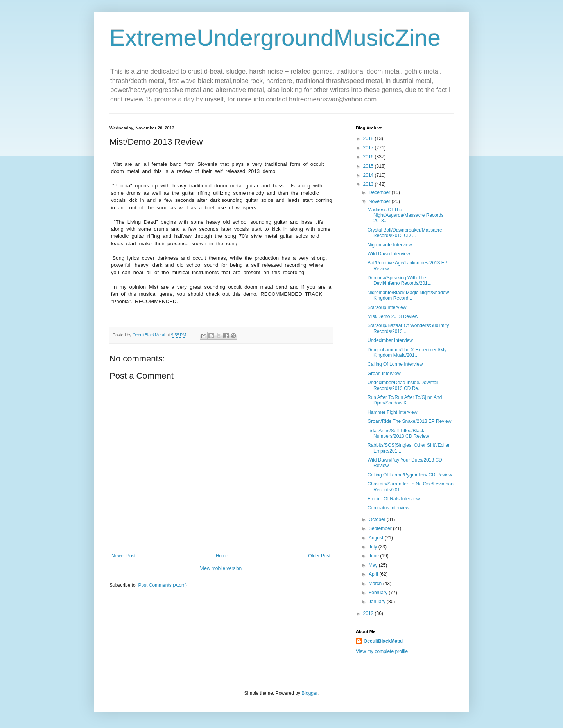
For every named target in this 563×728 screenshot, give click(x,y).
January (378, 602)
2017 (369, 148)
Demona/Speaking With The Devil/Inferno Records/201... (400, 280)
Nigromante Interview (390, 245)
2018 (369, 138)
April (374, 574)
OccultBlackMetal (383, 641)
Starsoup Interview (387, 307)
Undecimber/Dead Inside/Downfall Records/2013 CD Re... (403, 385)
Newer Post (124, 556)
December (380, 192)
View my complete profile (382, 651)
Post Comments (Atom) (162, 585)
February (379, 593)
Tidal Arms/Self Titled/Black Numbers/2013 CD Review (398, 433)
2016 (369, 157)
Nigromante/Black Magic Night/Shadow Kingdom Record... (408, 295)
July (374, 547)
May (374, 565)
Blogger (309, 693)
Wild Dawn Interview (389, 254)
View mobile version (221, 568)
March (376, 584)
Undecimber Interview (390, 340)
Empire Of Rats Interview (394, 499)
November (380, 201)
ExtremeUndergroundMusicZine (275, 38)
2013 (369, 184)
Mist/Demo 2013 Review (393, 316)
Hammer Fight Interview (392, 412)
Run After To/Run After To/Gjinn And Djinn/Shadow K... (405, 400)
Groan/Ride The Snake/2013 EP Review (409, 421)
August (377, 538)
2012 (369, 613)
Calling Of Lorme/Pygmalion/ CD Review (410, 475)
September (381, 528)
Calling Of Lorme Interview (395, 364)
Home (222, 556)
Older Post (319, 556)
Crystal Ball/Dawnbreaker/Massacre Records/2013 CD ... (405, 233)
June (374, 556)
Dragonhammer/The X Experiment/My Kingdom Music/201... (407, 352)
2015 (369, 166)
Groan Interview (384, 374)
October (378, 519)
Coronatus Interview (388, 508)
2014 (369, 175)
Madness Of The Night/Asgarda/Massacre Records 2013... (405, 215)
